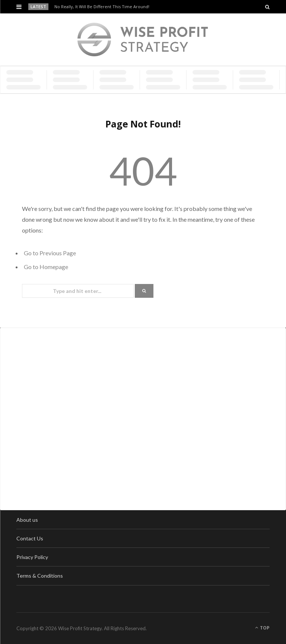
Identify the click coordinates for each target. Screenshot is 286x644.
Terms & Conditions (40, 576)
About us (27, 520)
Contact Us (30, 538)
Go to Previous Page (50, 253)
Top (262, 628)
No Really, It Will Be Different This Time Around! (102, 7)
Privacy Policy (32, 557)
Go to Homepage (46, 267)
